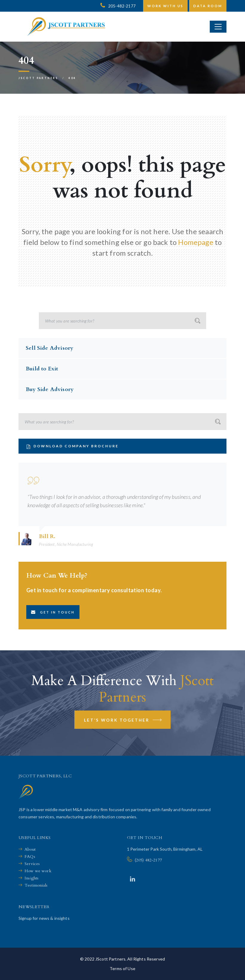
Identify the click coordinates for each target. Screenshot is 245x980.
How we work (38, 871)
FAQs (30, 856)
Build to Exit (42, 369)
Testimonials (36, 885)
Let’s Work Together (123, 721)
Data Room (208, 6)
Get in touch (53, 612)
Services (32, 864)
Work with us (165, 6)
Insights (32, 878)
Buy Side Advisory (50, 389)
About (30, 849)
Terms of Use (122, 968)
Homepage (196, 242)
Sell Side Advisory (49, 348)
